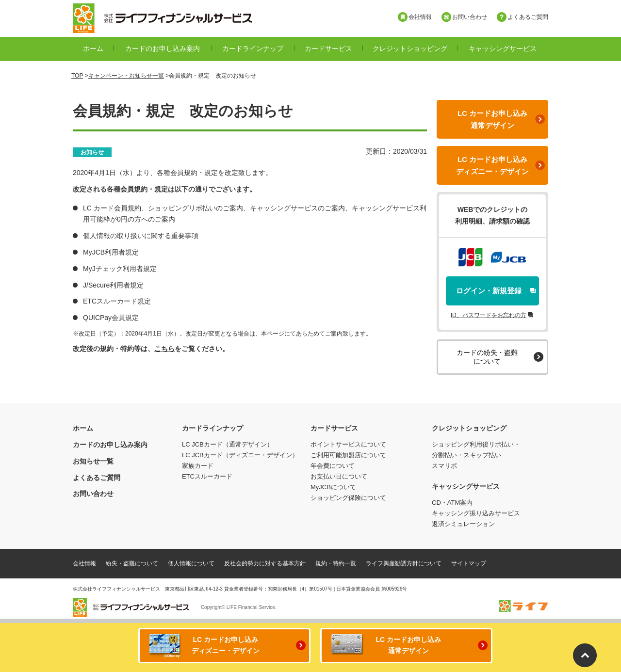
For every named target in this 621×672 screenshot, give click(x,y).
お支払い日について (339, 476)
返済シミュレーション (463, 524)
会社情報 (84, 563)
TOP (77, 76)
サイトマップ (469, 563)
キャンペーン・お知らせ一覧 (126, 76)
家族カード (198, 466)
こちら (164, 349)
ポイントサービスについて (348, 444)
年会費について (333, 466)
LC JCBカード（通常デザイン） (228, 444)
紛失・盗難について (132, 563)
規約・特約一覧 (336, 563)
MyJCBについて (333, 487)
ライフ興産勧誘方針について (404, 563)
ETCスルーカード (207, 476)
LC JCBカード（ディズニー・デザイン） (240, 455)
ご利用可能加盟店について (348, 455)
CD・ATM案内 (452, 503)
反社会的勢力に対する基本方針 (265, 563)
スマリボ (444, 466)
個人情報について (191, 563)
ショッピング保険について (348, 498)
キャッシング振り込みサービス (476, 513)
